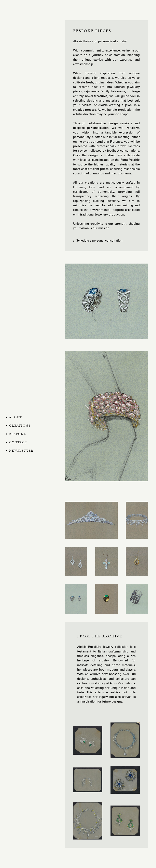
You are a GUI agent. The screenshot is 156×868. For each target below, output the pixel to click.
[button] (22, 426)
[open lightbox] (106, 301)
